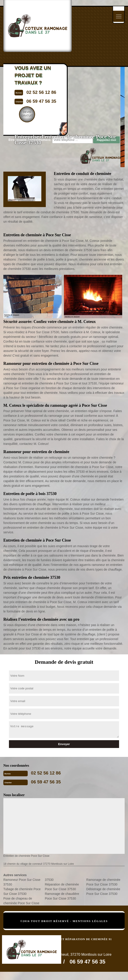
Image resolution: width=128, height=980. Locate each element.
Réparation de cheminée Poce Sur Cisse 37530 (62, 887)
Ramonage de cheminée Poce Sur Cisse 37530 (103, 882)
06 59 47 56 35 (46, 782)
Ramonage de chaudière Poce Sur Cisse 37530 (62, 896)
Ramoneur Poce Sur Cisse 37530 (22, 882)
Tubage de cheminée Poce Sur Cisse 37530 (22, 891)
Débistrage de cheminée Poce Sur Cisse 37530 (103, 891)
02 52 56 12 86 (46, 773)
